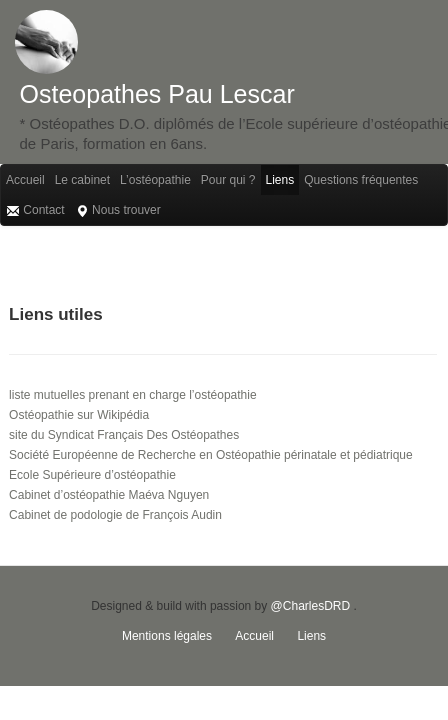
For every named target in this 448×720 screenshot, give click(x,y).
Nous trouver (118, 210)
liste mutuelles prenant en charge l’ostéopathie (133, 395)
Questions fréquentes (361, 180)
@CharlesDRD (311, 606)
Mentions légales (167, 636)
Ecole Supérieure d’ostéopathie (92, 475)
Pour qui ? (228, 180)
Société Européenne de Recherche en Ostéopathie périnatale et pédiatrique (211, 455)
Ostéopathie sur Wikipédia (79, 415)
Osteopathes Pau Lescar (157, 94)
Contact (35, 210)
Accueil (25, 180)
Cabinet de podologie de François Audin (115, 515)
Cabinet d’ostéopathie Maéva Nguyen (109, 495)
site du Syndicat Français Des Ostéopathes (124, 435)
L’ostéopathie (155, 180)
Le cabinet (82, 180)
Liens (280, 180)
